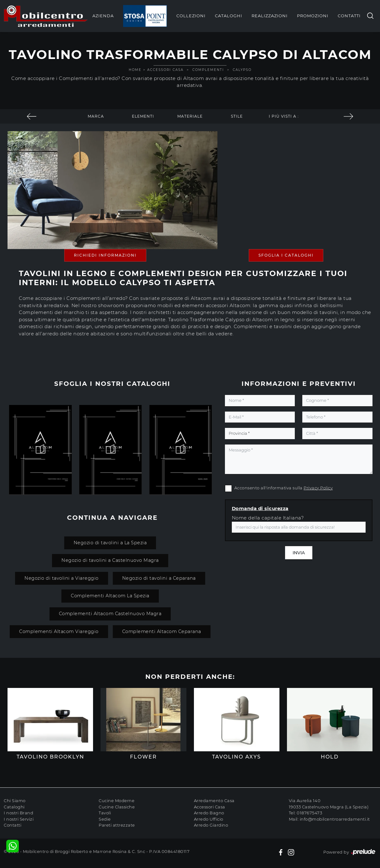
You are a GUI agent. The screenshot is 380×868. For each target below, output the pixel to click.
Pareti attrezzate (117, 825)
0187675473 (309, 813)
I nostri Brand (18, 813)
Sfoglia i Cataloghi (286, 255)
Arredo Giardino (211, 825)
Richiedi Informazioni (105, 255)
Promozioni (313, 16)
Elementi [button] (143, 116)
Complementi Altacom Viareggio (59, 631)
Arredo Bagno (209, 813)
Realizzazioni (270, 16)
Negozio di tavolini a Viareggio (62, 578)
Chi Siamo (15, 801)
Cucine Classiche (117, 807)
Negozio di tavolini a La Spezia (110, 543)
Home (135, 70)
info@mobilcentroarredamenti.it (335, 819)
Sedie (105, 819)
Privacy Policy (318, 488)
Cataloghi (229, 16)
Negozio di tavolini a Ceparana (159, 578)
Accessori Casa (165, 70)
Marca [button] (96, 116)
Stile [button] (237, 116)
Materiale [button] (190, 116)
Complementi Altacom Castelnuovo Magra (110, 614)
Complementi (208, 70)
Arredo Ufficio (209, 819)
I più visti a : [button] (284, 116)
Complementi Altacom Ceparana (162, 631)
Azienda (103, 16)
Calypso (242, 70)
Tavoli (105, 813)
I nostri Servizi (19, 819)
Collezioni (191, 16)
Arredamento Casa (214, 801)
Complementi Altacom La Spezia (110, 596)
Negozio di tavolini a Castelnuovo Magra (110, 560)
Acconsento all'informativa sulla (284, 488)
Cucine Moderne (117, 801)
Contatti (349, 16)
